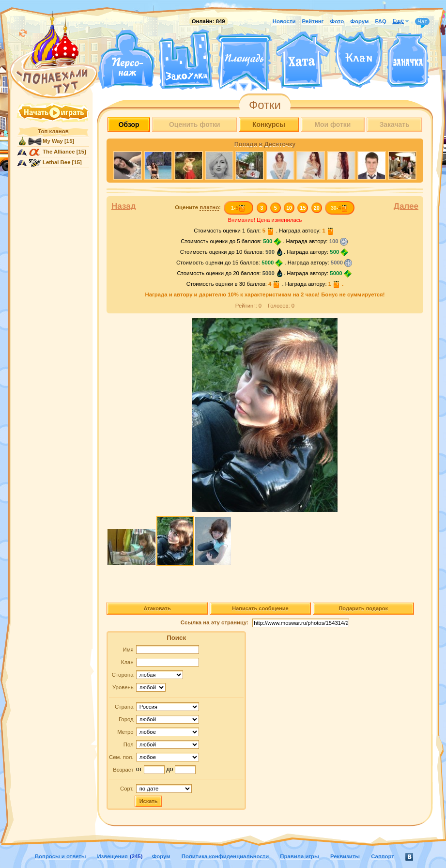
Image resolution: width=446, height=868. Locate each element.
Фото (337, 21)
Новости (284, 21)
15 (303, 208)
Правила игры (299, 856)
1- (238, 208)
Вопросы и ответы (61, 856)
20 (317, 208)
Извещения (113, 856)
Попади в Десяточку (265, 144)
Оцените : (198, 208)
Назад (124, 206)
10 (289, 208)
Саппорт (383, 856)
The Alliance (59, 152)
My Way (53, 141)
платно (209, 207)
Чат (422, 22)
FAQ (380, 21)
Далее (406, 206)
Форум (359, 21)
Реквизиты (345, 856)
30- (340, 208)
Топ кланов (53, 131)
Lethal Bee (56, 162)
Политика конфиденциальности (225, 856)
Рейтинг (313, 21)
